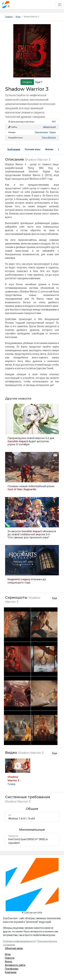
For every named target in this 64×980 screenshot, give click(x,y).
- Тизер (14, 781)
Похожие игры (33, 149)
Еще (38, 82)
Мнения (49, 149)
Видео (9, 961)
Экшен (53, 132)
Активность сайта (15, 965)
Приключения (41, 132)
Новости (10, 958)
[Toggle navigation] (60, 5)
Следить (27, 82)
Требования (14, 149)
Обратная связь (14, 948)
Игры (8, 954)
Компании (11, 972)
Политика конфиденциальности (19, 941)
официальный (49, 127)
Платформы (12, 969)
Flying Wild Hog (49, 138)
